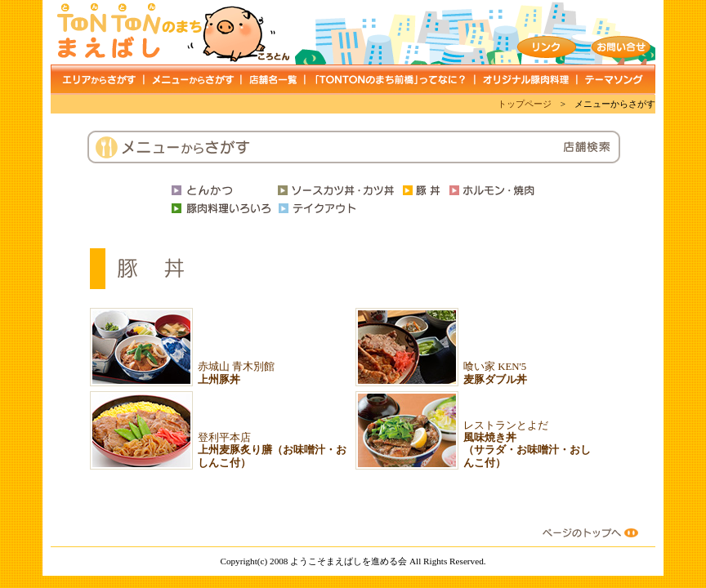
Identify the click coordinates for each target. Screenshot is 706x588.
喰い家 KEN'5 (495, 373)
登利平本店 (272, 450)
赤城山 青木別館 (236, 373)
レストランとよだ (527, 444)
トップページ (525, 104)
